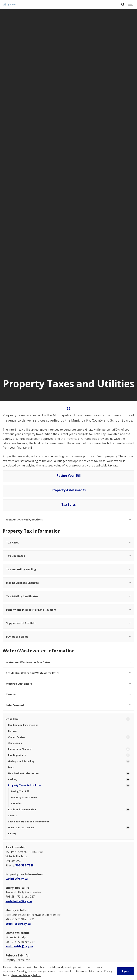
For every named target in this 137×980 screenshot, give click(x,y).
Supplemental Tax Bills (68, 623)
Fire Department (18, 755)
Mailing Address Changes (68, 583)
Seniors (12, 816)
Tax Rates (68, 542)
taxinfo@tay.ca (17, 879)
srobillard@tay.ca (18, 924)
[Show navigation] (131, 4)
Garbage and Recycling (21, 761)
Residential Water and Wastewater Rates (68, 673)
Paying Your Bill (69, 475)
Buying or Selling (68, 637)
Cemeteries (15, 743)
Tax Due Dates (68, 556)
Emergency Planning (20, 749)
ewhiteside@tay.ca (19, 946)
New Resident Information (24, 773)
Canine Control (17, 737)
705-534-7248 (24, 865)
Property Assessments (69, 490)
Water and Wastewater (22, 828)
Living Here (12, 719)
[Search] (123, 4)
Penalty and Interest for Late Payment (68, 610)
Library (12, 834)
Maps (11, 767)
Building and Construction (23, 725)
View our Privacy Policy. (26, 975)
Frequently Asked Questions (68, 519)
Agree (126, 971)
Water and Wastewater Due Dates (68, 662)
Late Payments (68, 705)
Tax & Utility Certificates (68, 596)
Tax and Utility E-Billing (68, 569)
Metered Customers (68, 684)
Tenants (68, 694)
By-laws (13, 731)
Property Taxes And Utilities (25, 785)
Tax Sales (68, 505)
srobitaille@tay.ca (19, 901)
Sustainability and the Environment (29, 822)
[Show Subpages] (128, 719)
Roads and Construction (22, 810)
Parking (13, 779)
